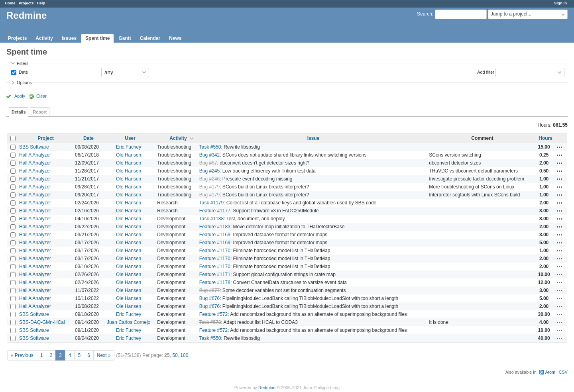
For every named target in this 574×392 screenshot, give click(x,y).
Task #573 (210, 322)
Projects (26, 3)
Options (24, 82)
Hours (545, 138)
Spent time (97, 38)
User (130, 138)
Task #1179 (211, 203)
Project (46, 138)
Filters (23, 63)
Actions (560, 147)
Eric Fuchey (129, 147)
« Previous (22, 355)
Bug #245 (209, 171)
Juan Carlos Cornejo (129, 322)
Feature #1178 (215, 282)
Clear (41, 96)
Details (19, 112)
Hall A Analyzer (35, 155)
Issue (314, 138)
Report (40, 112)
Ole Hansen (129, 155)
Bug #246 (209, 179)
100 (184, 355)
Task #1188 (211, 219)
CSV (563, 372)
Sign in (560, 3)
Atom (550, 372)
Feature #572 (213, 314)
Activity (44, 38)
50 (175, 355)
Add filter (486, 72)
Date (23, 72)
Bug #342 (209, 155)
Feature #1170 (215, 251)
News (175, 38)
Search (425, 14)
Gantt (125, 38)
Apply (20, 96)
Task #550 (210, 147)
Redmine (267, 388)
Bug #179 (209, 187)
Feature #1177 (215, 211)
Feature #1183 (215, 227)
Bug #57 (208, 163)
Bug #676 (209, 298)
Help (41, 3)
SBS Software (34, 147)
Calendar (150, 38)
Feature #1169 (215, 235)
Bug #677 (209, 290)
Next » (104, 355)
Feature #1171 (215, 274)
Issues (69, 38)
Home (10, 3)
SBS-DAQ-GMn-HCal (42, 322)
